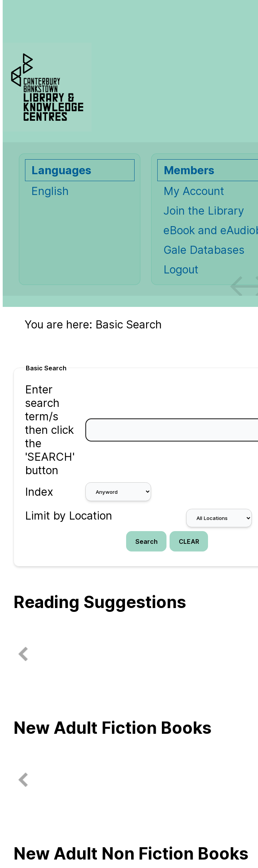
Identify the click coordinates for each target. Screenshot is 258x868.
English (50, 191)
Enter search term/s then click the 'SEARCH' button (50, 430)
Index (39, 492)
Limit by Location (69, 516)
